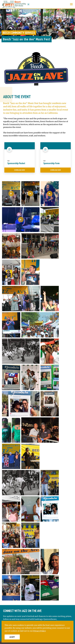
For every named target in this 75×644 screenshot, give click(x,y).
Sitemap (60, 611)
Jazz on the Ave (18, 523)
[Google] (30, 570)
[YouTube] (24, 570)
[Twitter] (12, 570)
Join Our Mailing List (62, 600)
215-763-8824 (17, 557)
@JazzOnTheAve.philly (22, 527)
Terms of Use (50, 611)
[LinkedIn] (18, 570)
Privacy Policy (37, 611)
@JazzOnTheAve (19, 530)
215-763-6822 (17, 560)
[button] (28, 4)
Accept (12, 637)
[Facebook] (6, 570)
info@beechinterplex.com (24, 563)
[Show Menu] (71, 4)
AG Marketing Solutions (51, 614)
